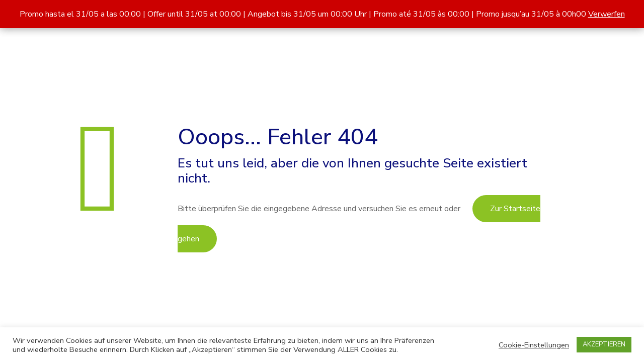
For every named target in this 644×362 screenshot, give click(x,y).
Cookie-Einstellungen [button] (534, 345)
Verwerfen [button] (607, 14)
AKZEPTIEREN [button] (604, 344)
